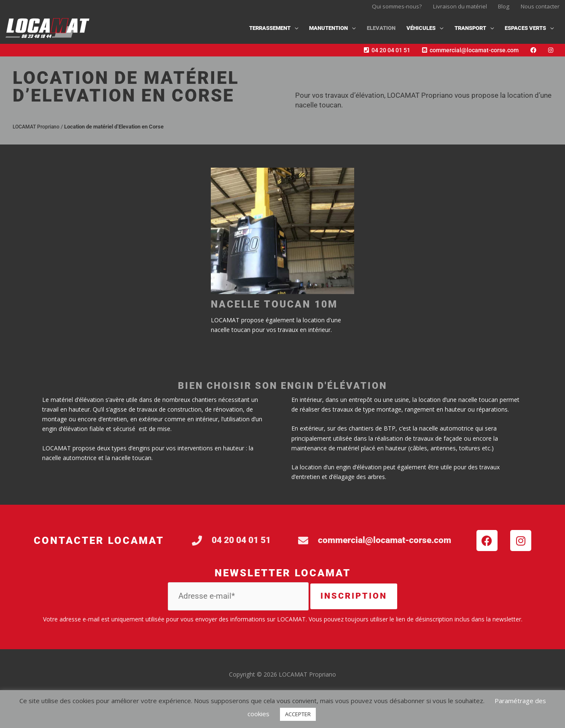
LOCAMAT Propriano (38, 131)
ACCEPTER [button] (298, 714)
